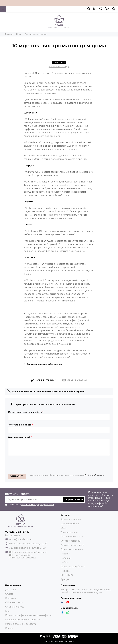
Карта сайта (69, 641)
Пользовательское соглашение (23, 620)
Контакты (10, 598)
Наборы (65, 562)
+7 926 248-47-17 (17, 532)
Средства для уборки (73, 567)
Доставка (10, 590)
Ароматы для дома (71, 519)
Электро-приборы (71, 541)
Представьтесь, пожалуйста (26, 412)
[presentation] (32, 465)
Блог (8, 611)
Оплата (9, 594)
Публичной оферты (95, 475)
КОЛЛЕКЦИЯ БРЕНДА (59, 67)
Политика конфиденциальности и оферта (28, 615)
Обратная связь (14, 602)
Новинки (65, 571)
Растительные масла (72, 537)
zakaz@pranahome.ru (21, 539)
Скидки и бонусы (15, 607)
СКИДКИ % (67, 575)
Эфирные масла (69, 532)
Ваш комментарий (20, 437)
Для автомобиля (70, 524)
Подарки (66, 558)
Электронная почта (21, 425)
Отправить (17, 476)
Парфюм (65, 554)
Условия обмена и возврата (21, 624)
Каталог (10, 628)
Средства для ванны (72, 549)
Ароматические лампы (73, 545)
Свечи (64, 528)
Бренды (65, 579)
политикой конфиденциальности (37, 505)
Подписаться (74, 499)
